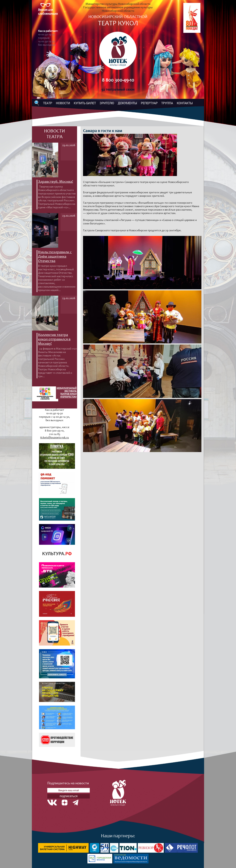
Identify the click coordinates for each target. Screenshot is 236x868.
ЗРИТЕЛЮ (107, 103)
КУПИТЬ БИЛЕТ (85, 103)
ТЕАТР (48, 103)
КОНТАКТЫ (185, 103)
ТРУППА (167, 103)
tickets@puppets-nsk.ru (54, 438)
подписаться (69, 796)
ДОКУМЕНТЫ (127, 103)
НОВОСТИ (63, 103)
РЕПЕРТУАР (149, 103)
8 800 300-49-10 (118, 81)
